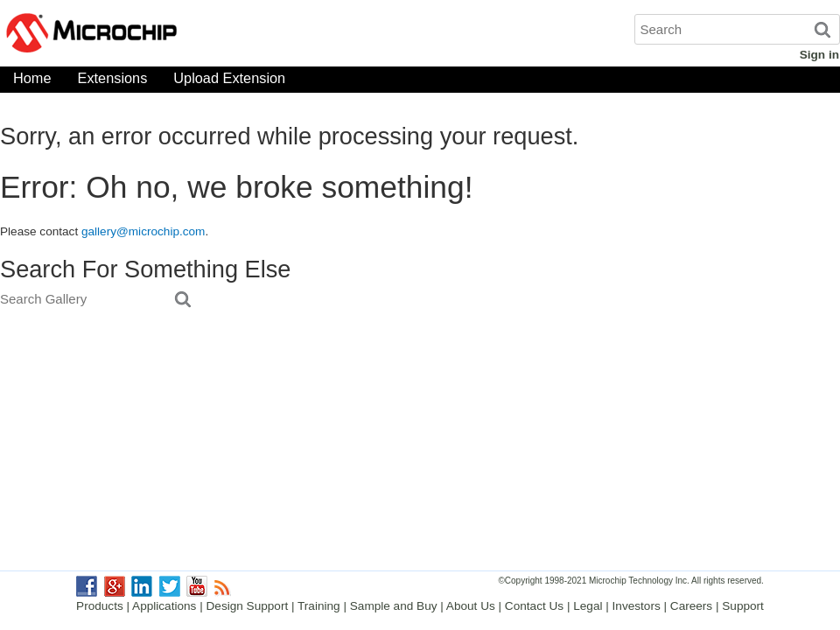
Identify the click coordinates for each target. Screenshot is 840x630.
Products (100, 606)
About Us (471, 606)
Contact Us (534, 606)
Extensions (113, 82)
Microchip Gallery (175, 35)
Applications (164, 606)
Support (743, 606)
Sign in (819, 55)
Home (32, 82)
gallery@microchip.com (143, 231)
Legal (588, 606)
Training (319, 606)
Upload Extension (229, 82)
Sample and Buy (394, 606)
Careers (691, 606)
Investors (637, 606)
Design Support (248, 606)
